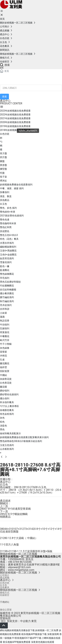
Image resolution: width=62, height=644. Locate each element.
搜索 (5, 65)
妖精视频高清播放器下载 (22, 630)
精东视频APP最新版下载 (34, 634)
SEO (3, 621)
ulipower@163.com (19, 567)
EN (2, 68)
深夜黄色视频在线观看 (43, 642)
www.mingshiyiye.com (21, 570)
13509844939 (16, 559)
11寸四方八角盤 (9, 545)
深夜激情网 (53, 634)
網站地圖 (5, 630)
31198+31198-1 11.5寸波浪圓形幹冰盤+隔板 (26, 551)
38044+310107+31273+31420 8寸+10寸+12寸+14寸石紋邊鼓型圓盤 (31, 530)
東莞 (34, 621)
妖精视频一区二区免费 (47, 630)
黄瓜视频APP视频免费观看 (17, 642)
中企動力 (25, 621)
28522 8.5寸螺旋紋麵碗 (14, 514)
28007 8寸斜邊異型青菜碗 (15, 509)
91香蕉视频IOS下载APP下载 (27, 638)
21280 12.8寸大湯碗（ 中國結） (19, 538)
